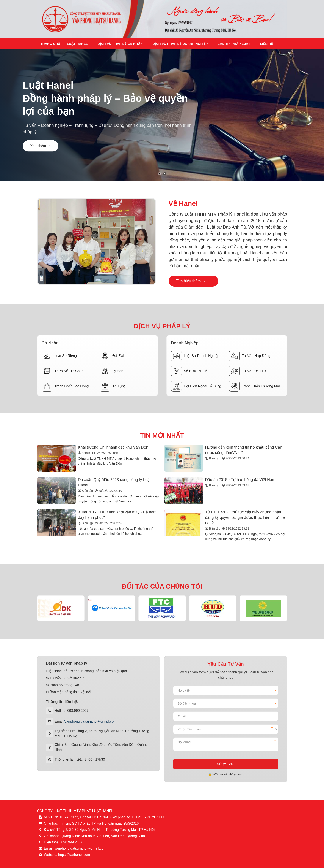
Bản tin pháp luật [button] (236, 45)
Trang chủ (50, 44)
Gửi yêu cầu (226, 764)
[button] (160, 174)
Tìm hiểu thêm (191, 281)
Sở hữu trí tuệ (189, 371)
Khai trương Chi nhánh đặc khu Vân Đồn (113, 447)
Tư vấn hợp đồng (250, 356)
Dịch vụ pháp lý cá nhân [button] (122, 45)
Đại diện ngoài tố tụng (196, 386)
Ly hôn (111, 371)
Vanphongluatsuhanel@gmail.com (90, 721)
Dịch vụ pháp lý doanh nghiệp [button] (182, 45)
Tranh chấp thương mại (254, 386)
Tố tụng (113, 386)
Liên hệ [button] (266, 44)
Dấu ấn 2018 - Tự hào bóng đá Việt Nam (240, 480)
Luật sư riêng (59, 356)
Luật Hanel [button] (79, 45)
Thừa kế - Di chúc (63, 371)
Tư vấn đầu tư (248, 371)
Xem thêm (40, 146)
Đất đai (112, 356)
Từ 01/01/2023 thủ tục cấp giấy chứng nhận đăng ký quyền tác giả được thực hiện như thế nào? (245, 517)
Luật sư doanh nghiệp (195, 356)
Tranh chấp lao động (65, 386)
